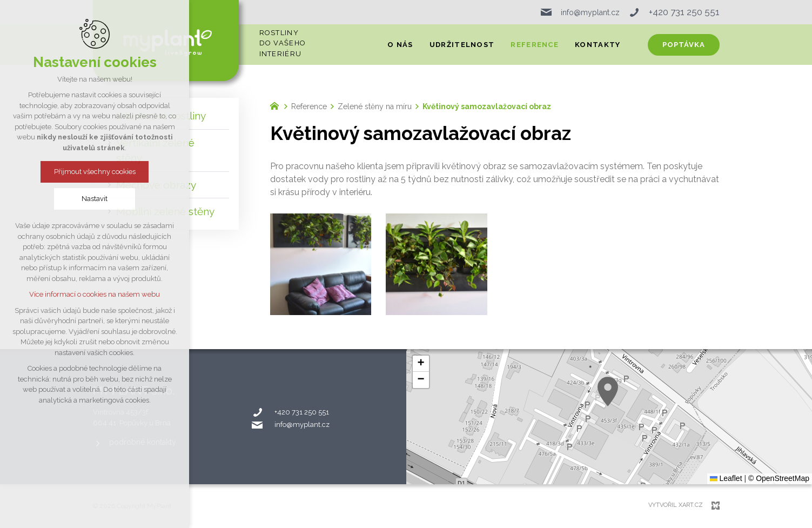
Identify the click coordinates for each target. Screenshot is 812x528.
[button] (608, 392)
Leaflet (726, 478)
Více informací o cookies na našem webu (95, 294)
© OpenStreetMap (779, 478)
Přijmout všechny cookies (95, 172)
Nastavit (95, 199)
